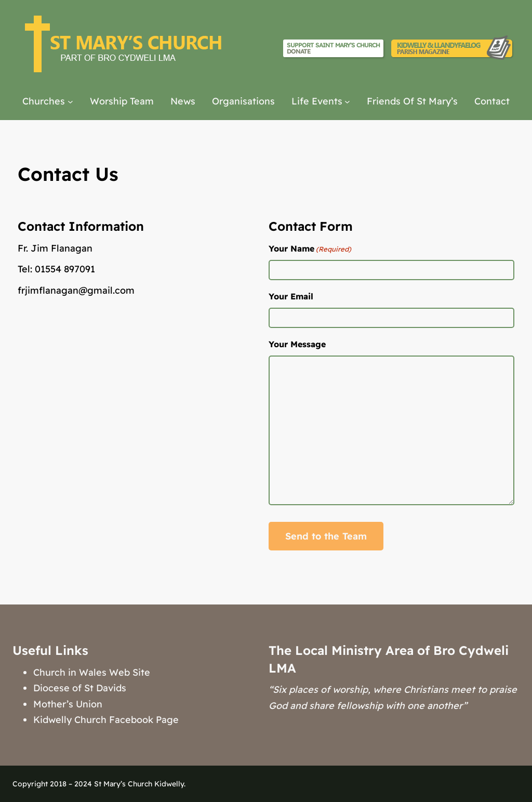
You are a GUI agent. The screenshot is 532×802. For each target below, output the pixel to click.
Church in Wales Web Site (92, 672)
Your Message (297, 344)
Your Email (291, 296)
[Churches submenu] (70, 102)
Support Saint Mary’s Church (333, 48)
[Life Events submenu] (347, 102)
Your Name (310, 249)
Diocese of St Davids (80, 688)
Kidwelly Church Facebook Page (106, 720)
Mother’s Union (68, 704)
